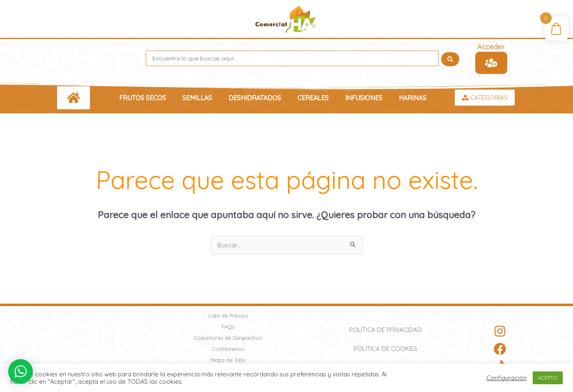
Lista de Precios (228, 316)
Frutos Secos (143, 98)
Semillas (197, 98)
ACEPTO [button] (548, 378)
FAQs (228, 327)
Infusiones (364, 98)
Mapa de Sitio (228, 360)
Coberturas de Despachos (228, 338)
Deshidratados (255, 98)
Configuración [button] (506, 378)
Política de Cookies (385, 349)
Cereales (313, 98)
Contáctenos (228, 349)
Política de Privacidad (385, 330)
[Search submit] (450, 58)
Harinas (413, 98)
